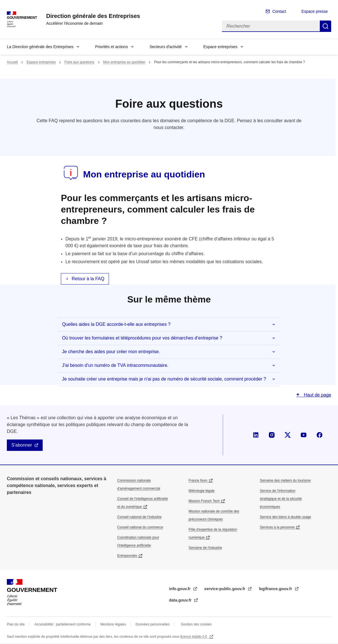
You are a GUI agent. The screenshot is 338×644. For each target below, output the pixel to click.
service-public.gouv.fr (225, 589)
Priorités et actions (111, 47)
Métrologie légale (202, 491)
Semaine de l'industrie (205, 548)
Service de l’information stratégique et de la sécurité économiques (281, 499)
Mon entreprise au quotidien (124, 62)
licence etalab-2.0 (194, 637)
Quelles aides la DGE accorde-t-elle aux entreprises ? (116, 324)
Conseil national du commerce (140, 527)
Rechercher (325, 26)
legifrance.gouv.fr (276, 589)
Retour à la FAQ (88, 279)
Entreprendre (127, 556)
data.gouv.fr (181, 600)
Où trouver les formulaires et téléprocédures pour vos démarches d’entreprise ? (142, 338)
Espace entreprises (220, 47)
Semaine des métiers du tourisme (285, 481)
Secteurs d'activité (165, 47)
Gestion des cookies (196, 624)
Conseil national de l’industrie (139, 517)
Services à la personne (277, 527)
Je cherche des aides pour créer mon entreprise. (111, 352)
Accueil (12, 62)
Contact (279, 11)
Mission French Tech (204, 501)
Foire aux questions (80, 62)
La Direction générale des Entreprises (40, 47)
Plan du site (16, 624)
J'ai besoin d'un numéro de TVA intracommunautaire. (115, 365)
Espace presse (315, 11)
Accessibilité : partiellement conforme (63, 624)
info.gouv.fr (180, 589)
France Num (198, 481)
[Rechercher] (271, 26)
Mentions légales (113, 624)
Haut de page (317, 395)
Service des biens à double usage (285, 517)
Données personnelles (153, 624)
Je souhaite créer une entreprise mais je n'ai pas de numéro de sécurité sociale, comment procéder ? (164, 379)
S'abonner (22, 445)
